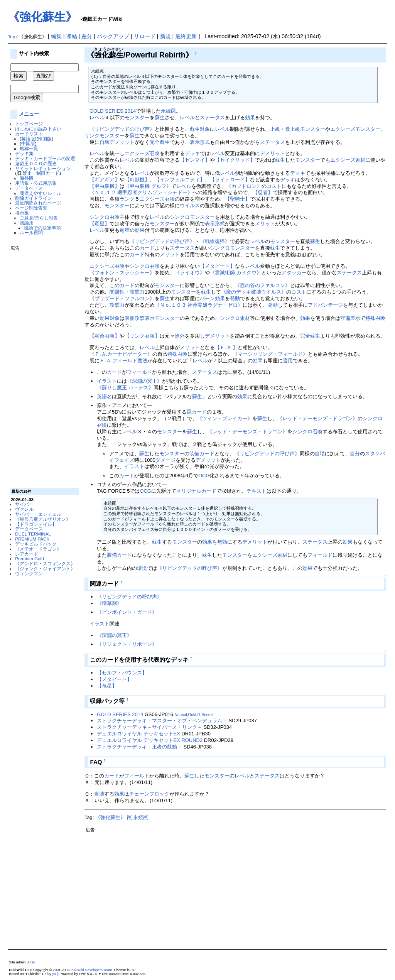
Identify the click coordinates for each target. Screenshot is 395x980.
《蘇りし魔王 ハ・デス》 (125, 388)
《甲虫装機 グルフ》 (148, 186)
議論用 (27, 223)
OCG (204, 476)
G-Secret (205, 715)
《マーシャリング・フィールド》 (270, 354)
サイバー (24, 504)
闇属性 (117, 292)
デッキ (192, 153)
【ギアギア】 (105, 180)
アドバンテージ (325, 305)
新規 (165, 36)
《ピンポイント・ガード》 (127, 612)
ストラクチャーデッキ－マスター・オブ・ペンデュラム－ (162, 721)
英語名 (104, 396)
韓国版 (45, 139)
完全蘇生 (160, 142)
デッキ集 (24, 153)
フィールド (139, 372)
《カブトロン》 (244, 186)
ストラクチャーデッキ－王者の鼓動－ (139, 747)
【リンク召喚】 (142, 336)
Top (11, 37)
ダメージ (165, 460)
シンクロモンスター (192, 217)
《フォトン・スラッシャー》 (122, 273)
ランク (127, 199)
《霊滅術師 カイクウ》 (236, 273)
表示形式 (200, 142)
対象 (205, 129)
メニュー (29, 114)
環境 (142, 568)
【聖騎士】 (237, 199)
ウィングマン (29, 574)
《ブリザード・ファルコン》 (122, 298)
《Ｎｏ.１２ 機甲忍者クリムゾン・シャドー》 (141, 192)
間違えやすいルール (41, 193)
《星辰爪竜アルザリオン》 (43, 519)
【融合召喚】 (105, 336)
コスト (274, 186)
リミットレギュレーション (43, 168)
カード (147, 248)
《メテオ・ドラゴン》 (38, 549)
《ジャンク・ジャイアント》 (45, 569)
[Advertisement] (41, 367)
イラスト (107, 381)
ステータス (212, 117)
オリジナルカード (196, 491)
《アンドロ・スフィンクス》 (45, 563)
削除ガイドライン (34, 198)
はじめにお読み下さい (38, 129)
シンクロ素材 (235, 318)
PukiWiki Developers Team (91, 970)
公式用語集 (45, 183)
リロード (145, 36)
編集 (56, 36)
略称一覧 (29, 148)
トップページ (29, 124)
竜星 (125, 230)
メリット (265, 224)
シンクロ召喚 (105, 217)
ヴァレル (24, 509)
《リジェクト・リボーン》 (127, 644)
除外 (180, 336)
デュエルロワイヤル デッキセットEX (138, 734)
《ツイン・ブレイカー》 (225, 418)
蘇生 (160, 117)
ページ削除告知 (31, 208)
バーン (207, 298)
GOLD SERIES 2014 (113, 111)
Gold (192, 715)
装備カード (202, 454)
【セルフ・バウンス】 (122, 673)
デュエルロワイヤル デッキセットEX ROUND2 (150, 740)
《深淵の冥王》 (144, 381)
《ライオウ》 (190, 273)
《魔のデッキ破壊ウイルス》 (254, 292)
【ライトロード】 (230, 180)
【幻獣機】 (137, 180)
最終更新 (186, 36)
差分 (87, 36)
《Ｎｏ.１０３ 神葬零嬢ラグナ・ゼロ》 (199, 305)
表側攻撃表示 (140, 318)
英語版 (28, 139)
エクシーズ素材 (348, 160)
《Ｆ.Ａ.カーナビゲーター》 (121, 354)
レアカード (27, 554)
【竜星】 (100, 224)
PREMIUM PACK (32, 539)
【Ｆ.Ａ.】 (226, 347)
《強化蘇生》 (42, 17)
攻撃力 (137, 292)
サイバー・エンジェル (38, 514)
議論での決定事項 (42, 228)
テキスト (257, 491)
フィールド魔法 (130, 361)
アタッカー (294, 273)
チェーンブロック (149, 794)
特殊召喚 (375, 318)
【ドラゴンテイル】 (36, 524)
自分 (355, 454)
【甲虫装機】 (105, 186)
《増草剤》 (109, 603)
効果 (250, 117)
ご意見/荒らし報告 (39, 218)
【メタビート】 (217, 266)
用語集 (22, 183)
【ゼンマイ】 (195, 160)
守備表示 (350, 318)
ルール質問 (31, 232)
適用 (288, 361)
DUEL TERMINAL (33, 534)
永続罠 (168, 111)
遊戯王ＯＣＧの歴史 (36, 163)
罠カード (197, 412)
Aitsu (31, 962)
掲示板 (22, 213)
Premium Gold (30, 558)
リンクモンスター (105, 136)
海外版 (27, 178)
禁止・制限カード (41, 173)
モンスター (137, 117)
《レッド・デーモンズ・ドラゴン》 (317, 418)
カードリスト (29, 134)
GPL (134, 970)
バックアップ (113, 36)
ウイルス (190, 205)
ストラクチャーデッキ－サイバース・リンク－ (149, 727)
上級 (275, 129)
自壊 (105, 142)
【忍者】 (263, 192)
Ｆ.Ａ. (106, 361)
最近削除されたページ (38, 203)
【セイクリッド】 (235, 160)
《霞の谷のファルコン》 (262, 285)
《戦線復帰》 (215, 241)
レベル (97, 117)
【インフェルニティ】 (180, 180)
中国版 (28, 143)
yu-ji (55, 974)
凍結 (72, 36)
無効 (222, 542)
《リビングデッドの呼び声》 (122, 129)
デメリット (122, 142)
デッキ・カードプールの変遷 (45, 158)
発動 (235, 298)
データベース (29, 188)
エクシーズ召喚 (142, 153)
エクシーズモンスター (355, 129)
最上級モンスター (305, 129)
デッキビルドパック (36, 544)
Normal (181, 715)
